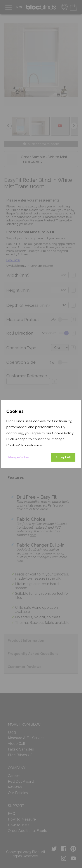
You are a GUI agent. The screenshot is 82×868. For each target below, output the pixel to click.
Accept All (63, 457)
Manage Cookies (19, 457)
